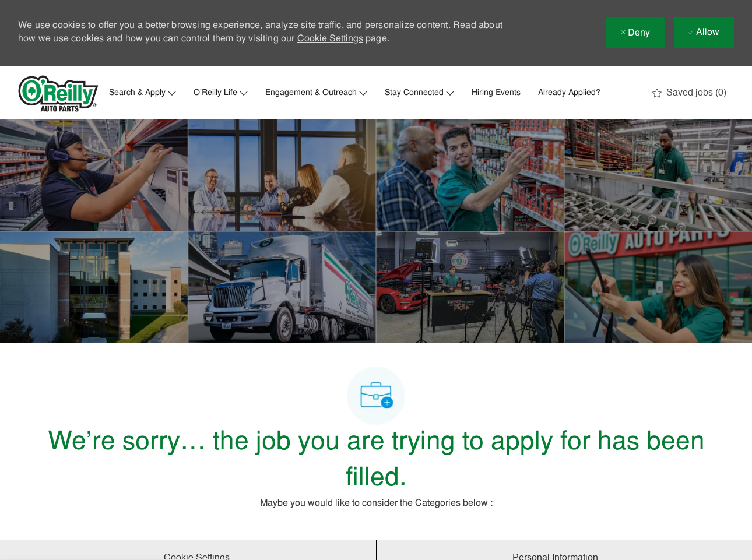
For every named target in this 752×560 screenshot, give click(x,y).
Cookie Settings (330, 39)
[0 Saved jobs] (689, 93)
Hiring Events (496, 93)
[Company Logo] (58, 94)
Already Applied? (569, 93)
